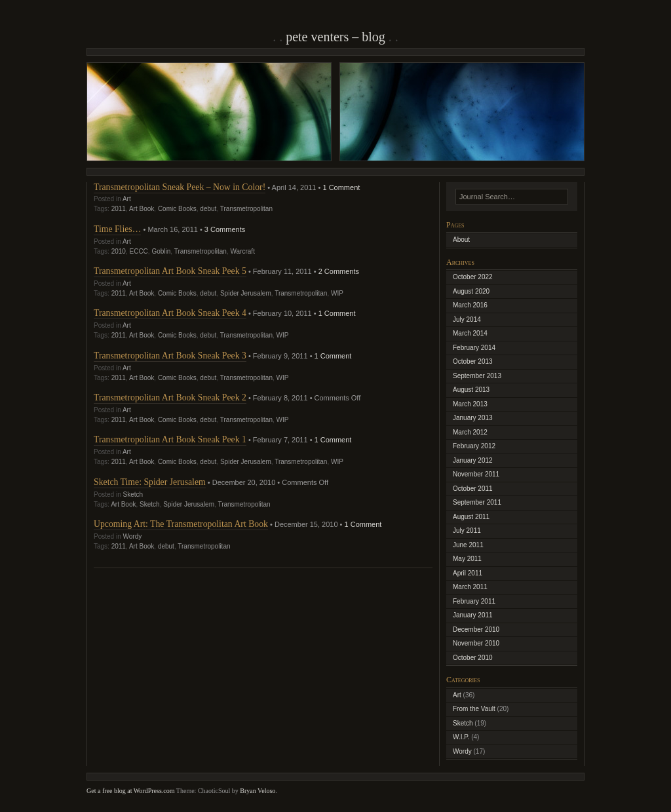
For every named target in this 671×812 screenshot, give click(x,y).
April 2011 (468, 573)
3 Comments (225, 229)
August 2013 (471, 390)
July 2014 (467, 319)
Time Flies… (117, 229)
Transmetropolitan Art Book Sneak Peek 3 (170, 356)
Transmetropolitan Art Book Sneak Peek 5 (170, 271)
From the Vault (474, 709)
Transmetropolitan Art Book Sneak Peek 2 (170, 397)
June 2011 (468, 545)
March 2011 (470, 587)
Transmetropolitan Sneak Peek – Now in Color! (180, 187)
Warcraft (243, 251)
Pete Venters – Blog (335, 37)
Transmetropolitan (246, 209)
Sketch (133, 494)
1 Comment (341, 187)
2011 (119, 209)
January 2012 (473, 460)
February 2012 (474, 446)
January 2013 (473, 418)
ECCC (139, 251)
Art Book (142, 209)
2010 (119, 251)
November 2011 (476, 474)
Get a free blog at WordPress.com (131, 791)
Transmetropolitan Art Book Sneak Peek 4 (170, 313)
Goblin (161, 251)
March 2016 (470, 305)
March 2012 (470, 432)
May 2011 (467, 559)
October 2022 (473, 277)
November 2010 (476, 643)
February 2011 (474, 601)
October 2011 (473, 489)
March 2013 (470, 404)
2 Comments (339, 271)
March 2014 (470, 333)
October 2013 (473, 361)
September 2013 (477, 376)
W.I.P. (461, 737)
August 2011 (471, 517)
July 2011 (467, 531)
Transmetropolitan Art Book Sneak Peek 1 (170, 439)
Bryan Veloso (258, 791)
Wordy (132, 536)
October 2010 (473, 658)
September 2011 (477, 502)
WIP (337, 293)
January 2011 (473, 615)
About (461, 240)
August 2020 (471, 291)
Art (127, 199)
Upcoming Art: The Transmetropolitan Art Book (181, 524)
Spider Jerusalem (246, 293)
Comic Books (177, 209)
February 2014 (474, 348)
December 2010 (476, 629)
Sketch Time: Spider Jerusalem (150, 482)
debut (208, 209)
